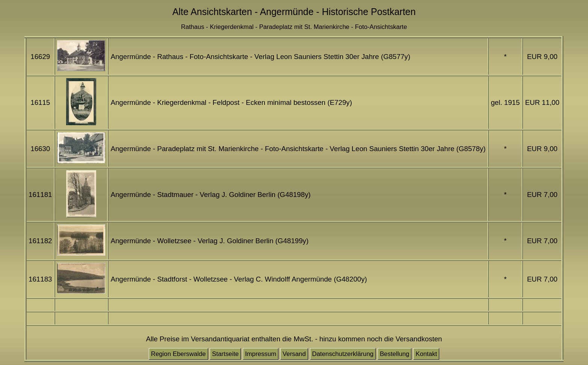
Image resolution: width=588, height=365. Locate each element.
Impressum (261, 354)
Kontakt (426, 354)
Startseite (225, 354)
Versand (294, 354)
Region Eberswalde (178, 354)
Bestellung (395, 354)
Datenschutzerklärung (343, 354)
